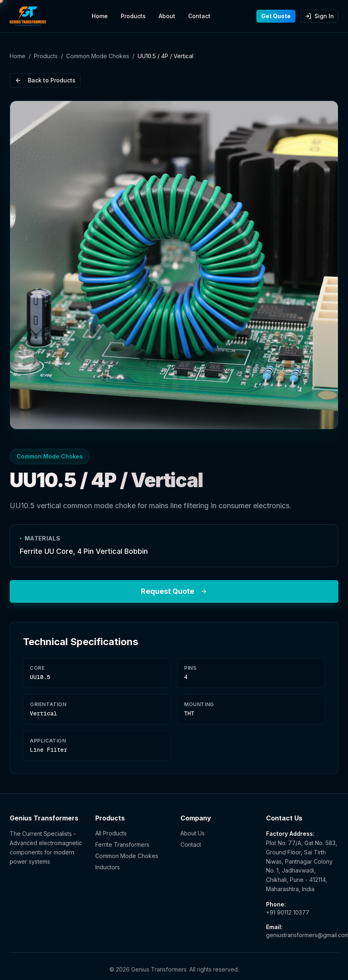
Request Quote (174, 591)
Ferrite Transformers (122, 844)
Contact (199, 16)
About (167, 16)
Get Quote (276, 16)
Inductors (108, 867)
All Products (111, 833)
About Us (193, 833)
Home (100, 16)
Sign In (319, 16)
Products (133, 16)
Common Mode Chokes (98, 56)
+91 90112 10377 (288, 912)
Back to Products (45, 80)
